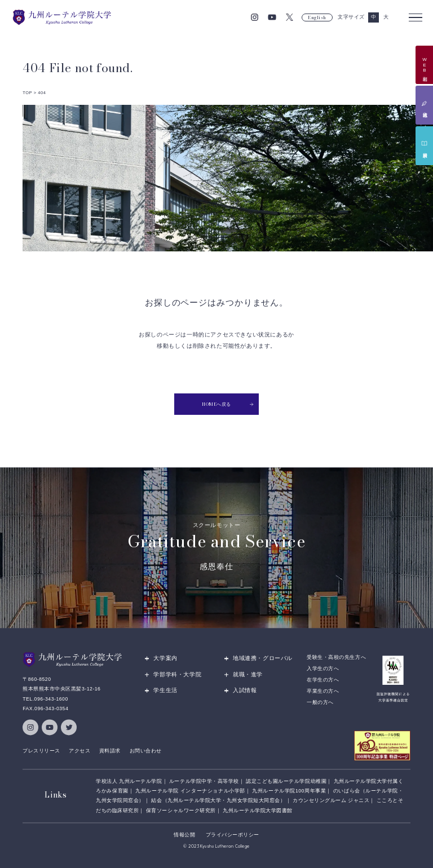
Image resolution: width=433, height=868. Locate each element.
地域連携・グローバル (263, 659)
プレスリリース (41, 751)
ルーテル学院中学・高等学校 (204, 781)
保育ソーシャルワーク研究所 (181, 811)
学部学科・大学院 (177, 674)
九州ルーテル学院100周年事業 (289, 791)
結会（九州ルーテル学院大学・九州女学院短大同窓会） (218, 801)
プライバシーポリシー (233, 835)
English (317, 17)
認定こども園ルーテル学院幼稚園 (286, 781)
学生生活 (165, 690)
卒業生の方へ (323, 691)
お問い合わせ (146, 751)
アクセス (79, 751)
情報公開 (184, 835)
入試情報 (245, 690)
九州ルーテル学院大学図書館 (258, 811)
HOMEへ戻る (228, 404)
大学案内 (165, 659)
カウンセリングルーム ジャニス (331, 801)
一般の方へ (320, 702)
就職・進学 (248, 674)
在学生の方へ (323, 680)
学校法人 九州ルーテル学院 (129, 781)
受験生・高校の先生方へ (336, 657)
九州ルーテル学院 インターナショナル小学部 (190, 791)
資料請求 (110, 751)
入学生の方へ (323, 668)
